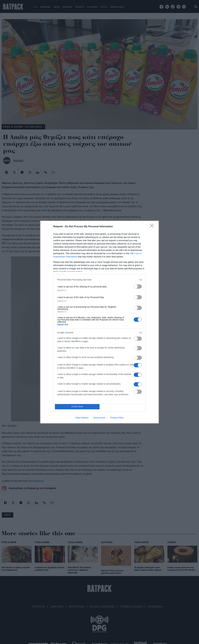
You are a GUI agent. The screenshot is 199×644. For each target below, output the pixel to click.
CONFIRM (77, 407)
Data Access (99, 418)
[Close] (153, 227)
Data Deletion (82, 418)
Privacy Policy (117, 418)
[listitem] (99, 280)
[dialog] (99, 322)
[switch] (138, 287)
